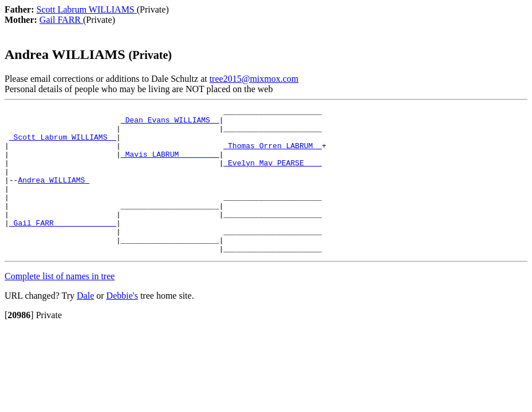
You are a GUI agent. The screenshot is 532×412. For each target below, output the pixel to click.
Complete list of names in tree (60, 305)
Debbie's (122, 325)
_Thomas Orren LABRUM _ (273, 154)
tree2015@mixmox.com (254, 79)
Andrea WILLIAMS (54, 195)
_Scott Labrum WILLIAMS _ (63, 144)
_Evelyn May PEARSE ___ (273, 175)
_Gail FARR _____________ (63, 247)
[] (19, 344)
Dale (85, 325)
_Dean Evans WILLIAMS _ (170, 123)
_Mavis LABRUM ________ (170, 164)
